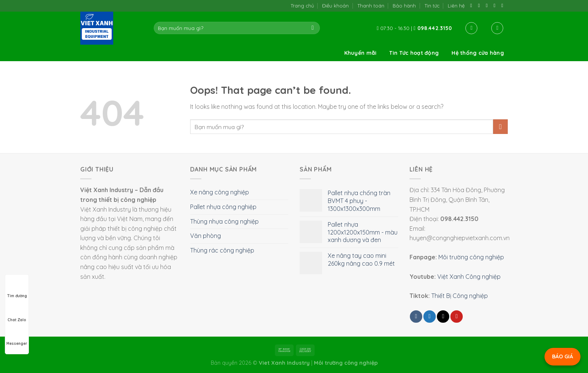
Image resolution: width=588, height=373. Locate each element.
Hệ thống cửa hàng (478, 53)
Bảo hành (404, 6)
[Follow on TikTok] (481, 5)
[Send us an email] (488, 5)
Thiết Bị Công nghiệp (460, 296)
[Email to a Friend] (443, 317)
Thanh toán (371, 6)
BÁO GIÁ (562, 356)
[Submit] (313, 28)
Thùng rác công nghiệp (222, 250)
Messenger (17, 337)
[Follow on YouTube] (504, 5)
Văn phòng (205, 236)
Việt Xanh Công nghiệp (469, 277)
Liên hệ (456, 6)
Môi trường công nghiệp (471, 257)
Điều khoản (335, 6)
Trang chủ (302, 6)
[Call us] (496, 5)
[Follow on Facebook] (473, 5)
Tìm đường (17, 289)
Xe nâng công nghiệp (220, 192)
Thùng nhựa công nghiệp (224, 221)
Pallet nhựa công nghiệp (223, 207)
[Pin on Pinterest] (457, 317)
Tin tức (432, 6)
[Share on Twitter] (430, 317)
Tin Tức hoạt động (414, 53)
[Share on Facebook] (416, 317)
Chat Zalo (17, 313)
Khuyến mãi (361, 53)
